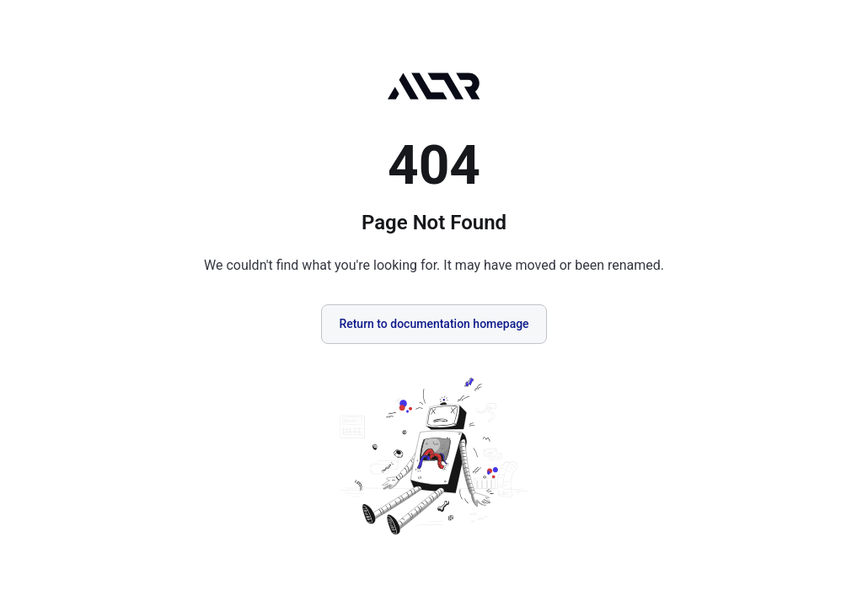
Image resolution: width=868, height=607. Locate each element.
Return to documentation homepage (434, 324)
